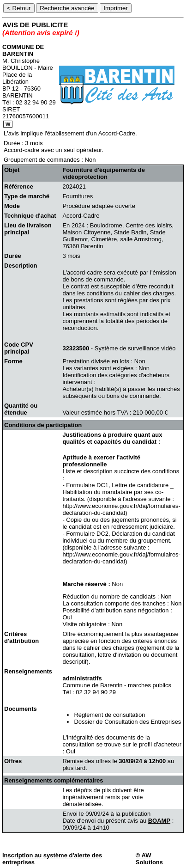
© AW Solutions (149, 859)
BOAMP (159, 821)
